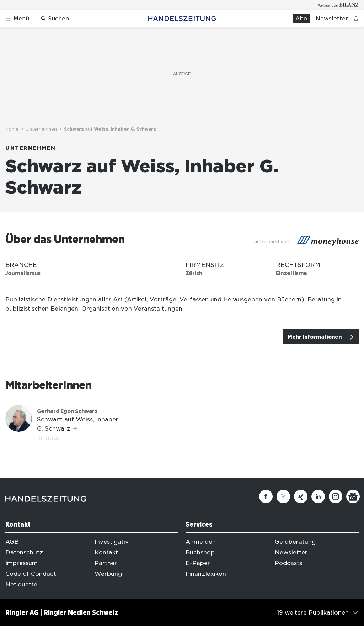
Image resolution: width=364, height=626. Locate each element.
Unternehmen (41, 129)
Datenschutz (24, 553)
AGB (12, 542)
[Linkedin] (318, 496)
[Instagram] (336, 496)
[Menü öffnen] (17, 19)
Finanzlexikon (206, 574)
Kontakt (106, 553)
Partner (106, 563)
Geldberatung (295, 542)
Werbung (108, 574)
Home (12, 129)
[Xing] (301, 496)
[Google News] (353, 496)
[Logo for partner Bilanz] (338, 5)
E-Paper (198, 563)
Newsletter (332, 19)
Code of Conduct (31, 574)
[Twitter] (283, 496)
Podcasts (288, 563)
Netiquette (21, 585)
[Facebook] (266, 496)
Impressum (22, 563)
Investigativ (112, 542)
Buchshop (200, 553)
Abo (301, 19)
